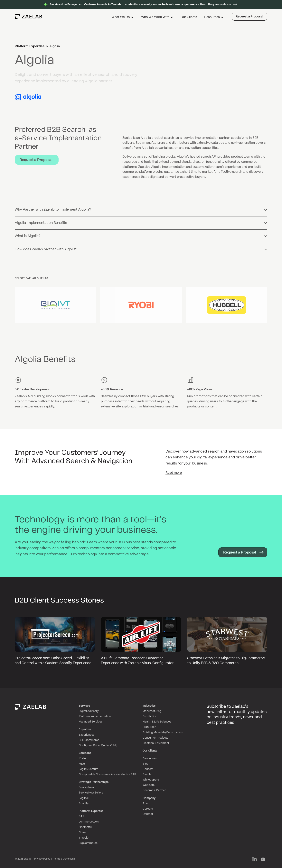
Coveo (83, 833)
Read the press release (141, 5)
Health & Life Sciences (157, 722)
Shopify (84, 803)
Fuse (82, 764)
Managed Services (91, 722)
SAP (82, 816)
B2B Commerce (89, 740)
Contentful (85, 827)
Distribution (150, 716)
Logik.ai (84, 798)
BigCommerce (88, 843)
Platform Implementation (95, 716)
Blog (146, 764)
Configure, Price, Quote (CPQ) (98, 745)
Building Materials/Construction (163, 733)
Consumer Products (155, 738)
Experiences (87, 735)
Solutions (85, 753)
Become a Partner (154, 790)
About (146, 803)
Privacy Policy (42, 859)
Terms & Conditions (64, 859)
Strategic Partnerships (94, 782)
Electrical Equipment (156, 743)
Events (147, 774)
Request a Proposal (249, 17)
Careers (148, 809)
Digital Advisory (89, 711)
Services (84, 706)
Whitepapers (151, 780)
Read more (174, 473)
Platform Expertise (30, 46)
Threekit (84, 838)
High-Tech (149, 727)
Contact (148, 814)
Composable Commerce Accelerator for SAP (108, 774)
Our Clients (189, 17)
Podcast (148, 769)
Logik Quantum (89, 769)
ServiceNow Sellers (91, 793)
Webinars (149, 785)
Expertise (85, 729)
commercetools (89, 822)
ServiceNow (86, 787)
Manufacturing (152, 711)
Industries (149, 706)
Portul (83, 758)
